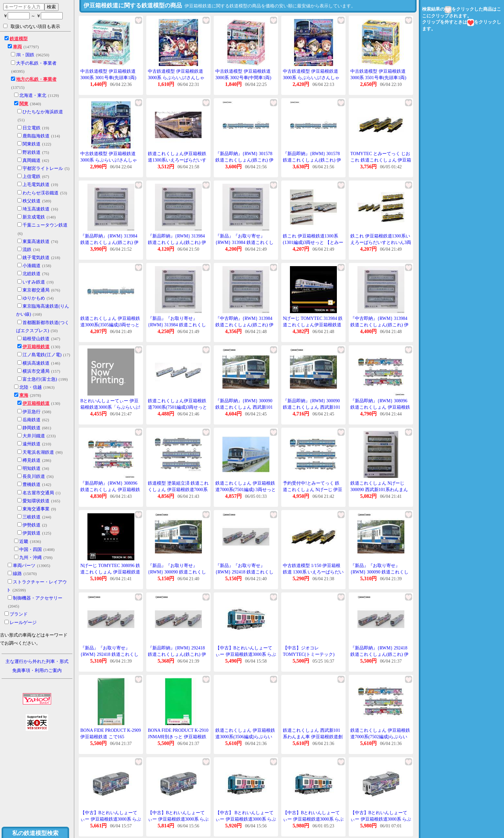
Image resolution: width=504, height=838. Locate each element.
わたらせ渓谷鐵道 (40, 193)
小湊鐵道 (32, 266)
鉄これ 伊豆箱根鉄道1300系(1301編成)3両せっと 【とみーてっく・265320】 (313, 242)
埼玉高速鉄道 (36, 209)
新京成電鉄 (34, 217)
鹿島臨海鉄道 (36, 136)
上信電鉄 (32, 177)
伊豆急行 (32, 412)
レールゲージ (23, 623)
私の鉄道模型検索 (35, 833)
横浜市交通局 (36, 371)
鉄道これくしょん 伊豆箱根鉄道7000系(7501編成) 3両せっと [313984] (246, 489)
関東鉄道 (32, 144)
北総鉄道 (32, 274)
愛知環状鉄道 (36, 501)
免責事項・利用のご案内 (37, 670)
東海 (24, 395)
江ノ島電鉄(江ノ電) (42, 355)
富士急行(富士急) (40, 379)
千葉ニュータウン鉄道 (45, 225)
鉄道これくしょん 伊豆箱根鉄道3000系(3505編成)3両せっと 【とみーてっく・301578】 (110, 325)
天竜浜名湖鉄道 (38, 452)
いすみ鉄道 (34, 282)
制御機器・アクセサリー (38, 598)
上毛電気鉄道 (36, 185)
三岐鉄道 (32, 517)
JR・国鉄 (25, 55)
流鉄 (27, 250)
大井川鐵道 (34, 436)
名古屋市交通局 (38, 493)
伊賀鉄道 (32, 533)
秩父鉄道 (32, 201)
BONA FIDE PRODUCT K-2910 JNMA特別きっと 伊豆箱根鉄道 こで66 (178, 737)
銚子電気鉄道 (36, 258)
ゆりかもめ (34, 298)
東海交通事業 (36, 509)
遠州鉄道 (32, 444)
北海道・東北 (33, 95)
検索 (51, 7)
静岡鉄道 (32, 428)
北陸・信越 (31, 387)
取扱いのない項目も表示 (32, 26)
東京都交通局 (36, 290)
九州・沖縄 (31, 558)
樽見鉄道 (32, 460)
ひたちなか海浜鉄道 (43, 112)
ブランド (19, 614)
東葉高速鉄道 (36, 242)
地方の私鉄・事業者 (36, 79)
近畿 (24, 541)
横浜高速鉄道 (36, 363)
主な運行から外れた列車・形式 (37, 661)
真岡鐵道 (32, 160)
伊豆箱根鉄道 (36, 347)
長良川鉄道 (34, 476)
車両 (17, 47)
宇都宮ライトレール (43, 168)
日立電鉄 (32, 128)
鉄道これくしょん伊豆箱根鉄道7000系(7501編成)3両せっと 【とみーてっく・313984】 (177, 407)
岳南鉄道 (32, 420)
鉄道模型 (19, 39)
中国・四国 (31, 549)
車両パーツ (24, 566)
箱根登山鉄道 (36, 339)
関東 (24, 104)
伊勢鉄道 (32, 525)
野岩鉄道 (32, 152)
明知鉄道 (32, 468)
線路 (17, 574)
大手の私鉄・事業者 (36, 63)
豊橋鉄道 (32, 484)
